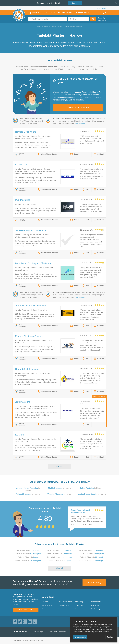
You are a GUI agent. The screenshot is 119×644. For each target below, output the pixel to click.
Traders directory (64, 605)
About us (45, 602)
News (44, 609)
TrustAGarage (38, 632)
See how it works (26, 610)
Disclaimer (95, 605)
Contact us (79, 605)
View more (60, 467)
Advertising (79, 602)
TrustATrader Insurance (57, 632)
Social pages (79, 609)
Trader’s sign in (101, 8)
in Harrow (59, 488)
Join (75, 3)
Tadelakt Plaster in (28, 550)
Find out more (80, 123)
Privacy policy (96, 602)
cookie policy (90, 632)
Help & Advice (47, 605)
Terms (60, 609)
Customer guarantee (99, 609)
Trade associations (65, 602)
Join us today (94, 583)
